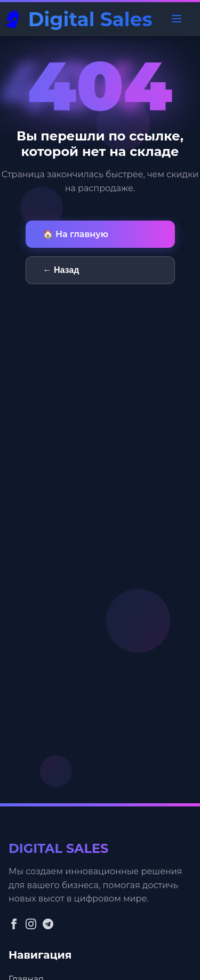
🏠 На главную (75, 234)
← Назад (61, 270)
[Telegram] (48, 925)
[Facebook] (14, 925)
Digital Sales (90, 19)
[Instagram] (31, 925)
